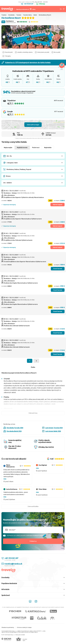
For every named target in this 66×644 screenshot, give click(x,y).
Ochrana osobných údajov (24, 627)
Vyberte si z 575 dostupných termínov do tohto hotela (26, 63)
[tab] (33, 46)
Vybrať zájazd (57, 205)
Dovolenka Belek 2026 (12, 431)
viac (5, 479)
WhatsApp (41, 4)
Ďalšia (33, 367)
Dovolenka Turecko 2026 (13, 428)
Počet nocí (36, 148)
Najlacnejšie (8, 148)
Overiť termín (58, 269)
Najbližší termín (22, 148)
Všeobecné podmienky (8, 627)
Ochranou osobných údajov (35, 535)
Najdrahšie (48, 148)
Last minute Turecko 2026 (52, 428)
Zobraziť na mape (33, 125)
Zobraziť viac (33, 413)
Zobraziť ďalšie (33, 506)
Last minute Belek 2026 (52, 431)
